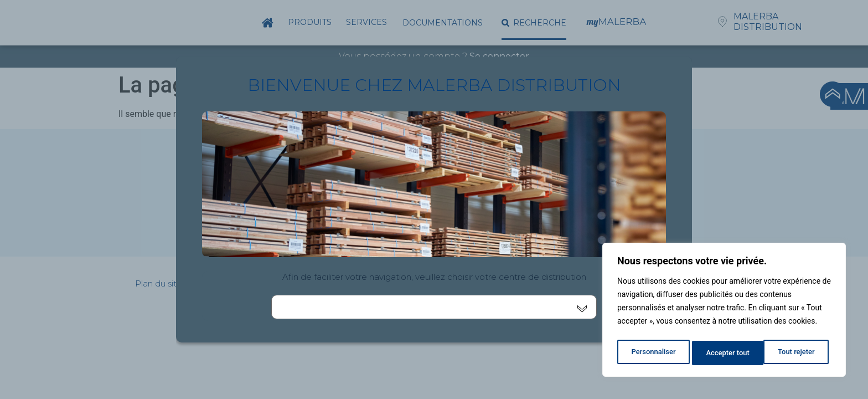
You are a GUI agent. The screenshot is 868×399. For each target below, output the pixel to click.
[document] (434, 199)
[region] (724, 312)
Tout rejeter (725, 353)
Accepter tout (796, 353)
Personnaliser (653, 353)
